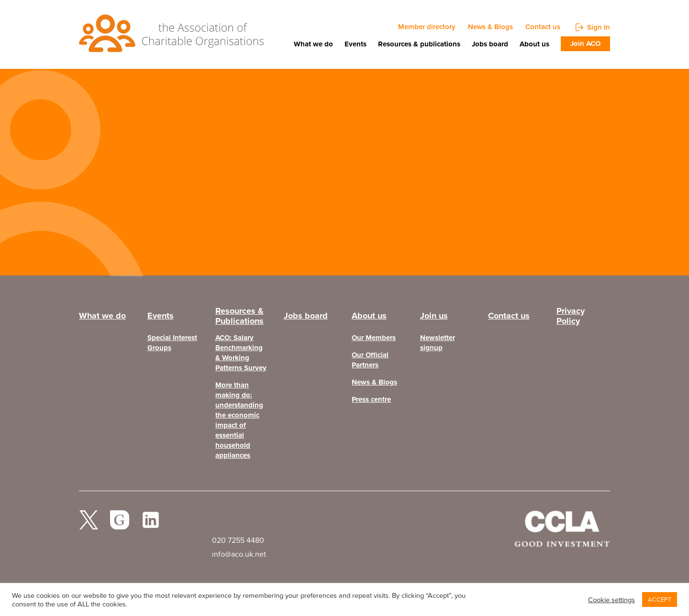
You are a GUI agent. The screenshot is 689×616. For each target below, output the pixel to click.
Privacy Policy (571, 318)
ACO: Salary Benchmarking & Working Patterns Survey (241, 353)
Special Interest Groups (172, 343)
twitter (89, 524)
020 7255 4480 (238, 540)
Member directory (427, 27)
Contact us (543, 27)
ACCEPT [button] (660, 599)
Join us (434, 316)
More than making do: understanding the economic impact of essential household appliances (239, 420)
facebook (120, 524)
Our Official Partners (370, 360)
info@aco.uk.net (239, 554)
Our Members (374, 338)
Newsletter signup (438, 343)
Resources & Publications (239, 318)
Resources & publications (419, 44)
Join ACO (585, 44)
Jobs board (490, 44)
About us (534, 44)
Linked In (151, 524)
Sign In (599, 27)
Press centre (371, 400)
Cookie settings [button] (611, 600)
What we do (313, 44)
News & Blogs (490, 27)
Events (356, 44)
